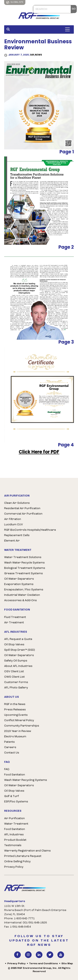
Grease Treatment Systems (24, 574)
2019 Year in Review (18, 731)
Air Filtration (13, 519)
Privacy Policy (14, 867)
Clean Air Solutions (17, 503)
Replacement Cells (17, 535)
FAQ (7, 769)
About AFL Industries (18, 666)
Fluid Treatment (15, 617)
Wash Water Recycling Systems (26, 780)
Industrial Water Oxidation (22, 595)
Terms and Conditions (43, 964)
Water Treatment (16, 824)
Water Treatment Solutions (23, 557)
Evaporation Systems (19, 584)
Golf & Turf (12, 796)
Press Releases (15, 710)
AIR (32, 55)
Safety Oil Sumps (16, 661)
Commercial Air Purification (23, 514)
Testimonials (13, 845)
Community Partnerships (22, 726)
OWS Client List (14, 677)
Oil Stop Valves (14, 645)
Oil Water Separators (19, 579)
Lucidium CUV (14, 525)
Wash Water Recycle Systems (24, 563)
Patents (9, 742)
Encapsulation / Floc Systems (24, 590)
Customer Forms (16, 682)
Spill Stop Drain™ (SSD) (19, 650)
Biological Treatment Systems (25, 568)
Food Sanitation (15, 775)
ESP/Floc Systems (16, 802)
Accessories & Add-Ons (20, 600)
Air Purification (14, 818)
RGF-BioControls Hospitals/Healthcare (30, 530)
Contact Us (12, 753)
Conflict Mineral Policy (19, 720)
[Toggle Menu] (68, 29)
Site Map (67, 964)
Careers (10, 747)
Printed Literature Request (23, 856)
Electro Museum (15, 737)
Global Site (15, 2)
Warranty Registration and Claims (27, 851)
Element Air (12, 541)
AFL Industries (14, 835)
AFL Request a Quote (18, 639)
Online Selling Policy (17, 862)
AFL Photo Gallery (16, 688)
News (38, 55)
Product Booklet (15, 840)
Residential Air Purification (22, 508)
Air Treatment (14, 623)
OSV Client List (14, 672)
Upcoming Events (16, 715)
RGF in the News (15, 704)
